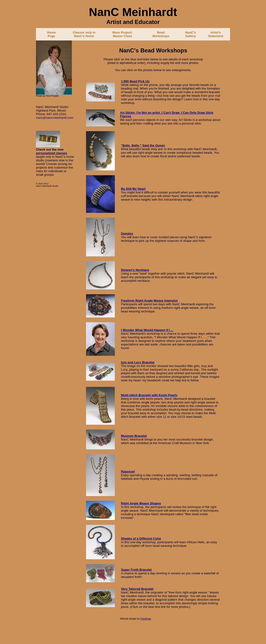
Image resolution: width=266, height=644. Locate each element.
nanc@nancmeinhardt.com (55, 118)
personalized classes (52, 153)
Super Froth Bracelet (136, 570)
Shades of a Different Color (141, 539)
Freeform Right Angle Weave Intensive (149, 301)
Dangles (127, 234)
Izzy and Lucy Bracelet (138, 362)
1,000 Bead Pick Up (135, 81)
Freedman (146, 619)
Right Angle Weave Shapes (141, 503)
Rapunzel (128, 472)
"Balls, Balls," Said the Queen (143, 145)
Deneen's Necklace (135, 270)
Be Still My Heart (133, 189)
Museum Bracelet (134, 436)
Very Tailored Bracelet (137, 589)
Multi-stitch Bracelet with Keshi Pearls (149, 395)
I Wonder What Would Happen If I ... (147, 330)
